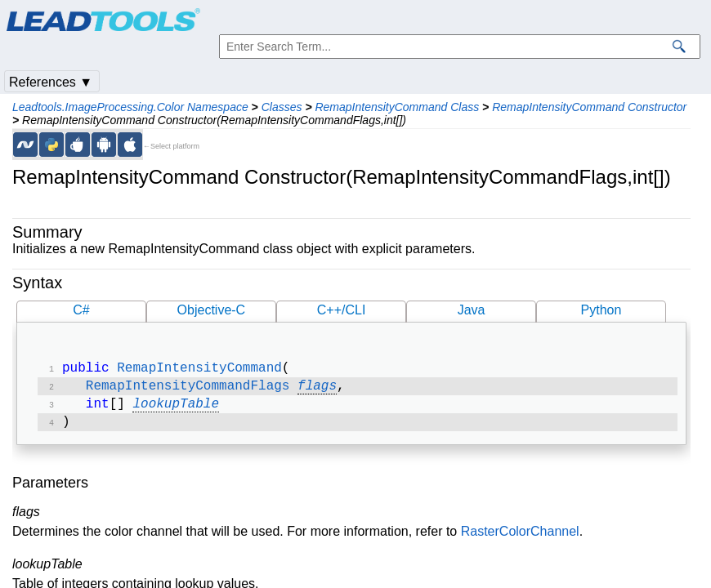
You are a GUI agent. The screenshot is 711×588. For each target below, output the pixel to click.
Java (472, 310)
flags (317, 390)
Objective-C (212, 310)
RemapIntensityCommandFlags (188, 390)
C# (81, 310)
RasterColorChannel (520, 538)
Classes (282, 107)
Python (601, 310)
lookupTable (176, 409)
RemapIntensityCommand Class (397, 107)
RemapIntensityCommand (199, 370)
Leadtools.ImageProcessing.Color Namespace (130, 107)
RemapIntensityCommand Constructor (589, 107)
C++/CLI (342, 310)
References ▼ (51, 82)
